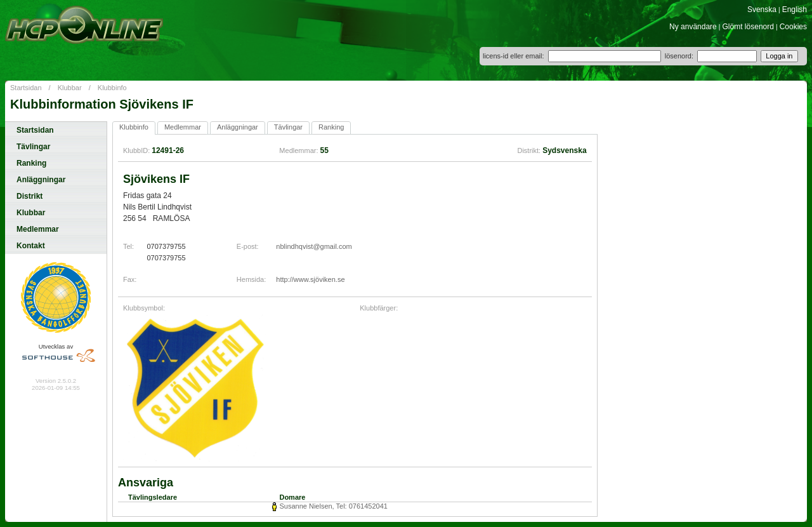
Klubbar (70, 88)
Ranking (31, 163)
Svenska (762, 10)
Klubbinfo (112, 88)
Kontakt (31, 246)
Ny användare (693, 27)
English (795, 10)
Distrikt (29, 196)
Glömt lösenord (748, 27)
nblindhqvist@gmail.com (314, 246)
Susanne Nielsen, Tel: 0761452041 (333, 506)
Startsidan (26, 88)
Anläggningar (41, 180)
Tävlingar (33, 147)
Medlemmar (38, 229)
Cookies (793, 27)
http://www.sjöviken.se (310, 279)
